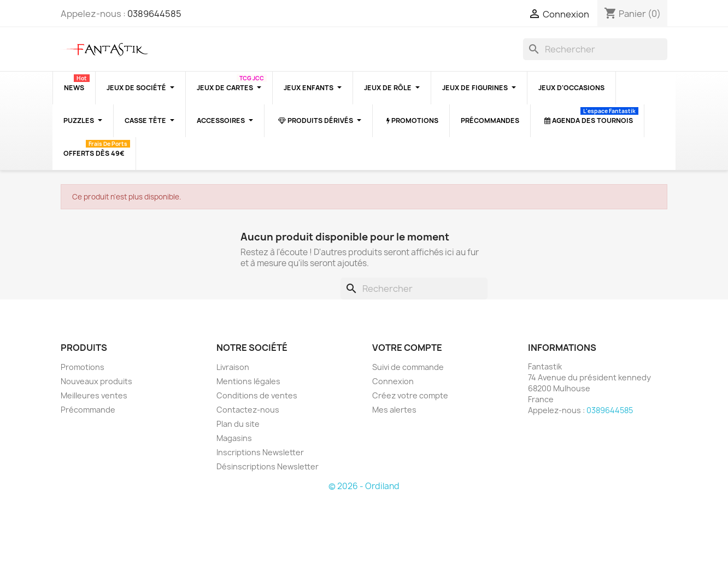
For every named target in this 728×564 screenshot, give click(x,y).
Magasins (234, 438)
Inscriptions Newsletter (260, 452)
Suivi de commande (408, 367)
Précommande (88, 410)
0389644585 (154, 14)
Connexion (393, 381)
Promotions (83, 367)
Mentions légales (248, 381)
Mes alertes (394, 410)
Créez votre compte (410, 395)
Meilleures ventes (94, 395)
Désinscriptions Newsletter (268, 466)
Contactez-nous (248, 410)
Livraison (233, 367)
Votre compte (407, 348)
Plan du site (238, 424)
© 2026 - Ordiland (364, 486)
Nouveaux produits (96, 381)
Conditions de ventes (257, 395)
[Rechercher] (595, 49)
